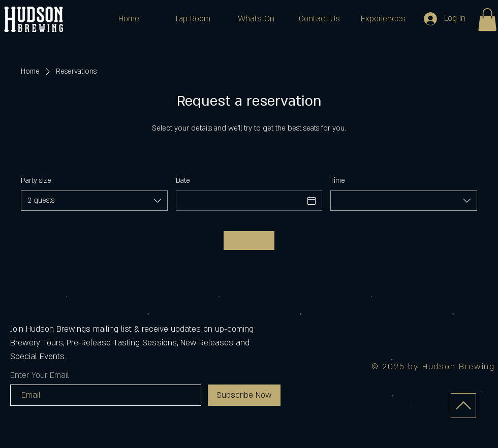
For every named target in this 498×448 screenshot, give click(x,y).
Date (183, 181)
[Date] (240, 201)
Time (338, 181)
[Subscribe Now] (244, 395)
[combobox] (94, 201)
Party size (36, 181)
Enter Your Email (40, 375)
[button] (487, 20)
